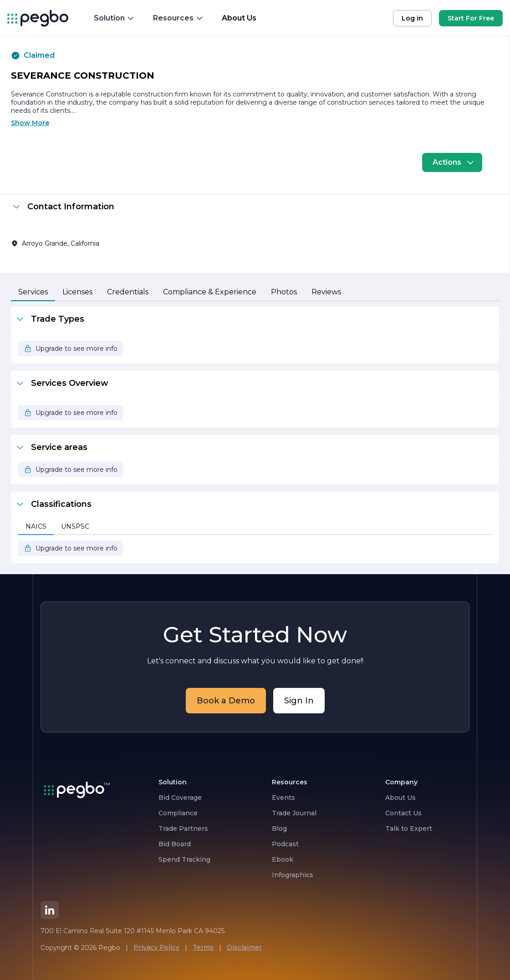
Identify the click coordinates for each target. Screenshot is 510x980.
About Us (400, 798)
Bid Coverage (180, 798)
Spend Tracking (184, 859)
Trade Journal (294, 813)
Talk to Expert (409, 828)
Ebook (283, 859)
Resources (178, 18)
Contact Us (403, 813)
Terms (203, 947)
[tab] (33, 293)
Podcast (285, 844)
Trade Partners (183, 828)
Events (283, 798)
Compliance (178, 813)
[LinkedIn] (50, 910)
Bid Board (175, 844)
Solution (114, 18)
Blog (279, 828)
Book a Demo (226, 701)
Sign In (299, 701)
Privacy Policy (156, 947)
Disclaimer (244, 947)
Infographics (293, 875)
